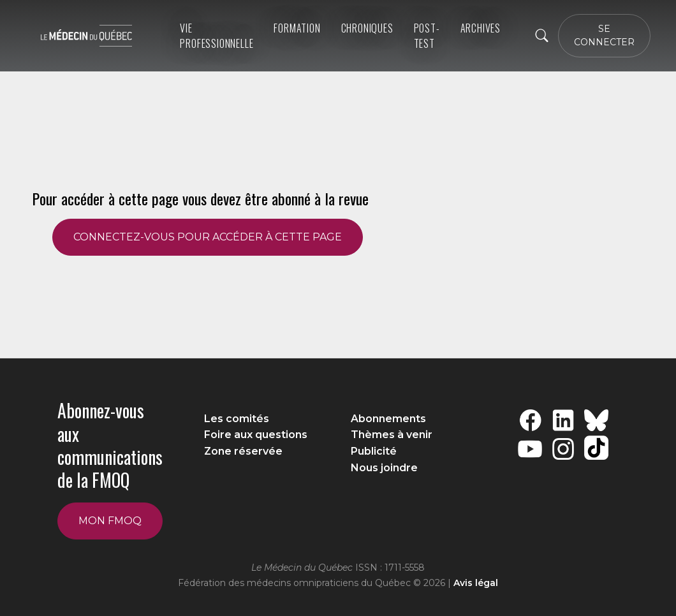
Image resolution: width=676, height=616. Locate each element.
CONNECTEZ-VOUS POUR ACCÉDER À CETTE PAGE (208, 237)
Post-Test (427, 36)
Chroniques (367, 28)
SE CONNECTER (604, 35)
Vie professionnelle (217, 36)
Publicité (374, 451)
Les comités (237, 419)
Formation (297, 28)
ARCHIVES (481, 28)
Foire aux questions (256, 435)
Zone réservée (243, 451)
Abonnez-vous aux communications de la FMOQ (110, 445)
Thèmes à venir (392, 435)
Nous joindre (384, 468)
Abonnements (388, 419)
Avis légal (476, 583)
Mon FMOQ (110, 521)
